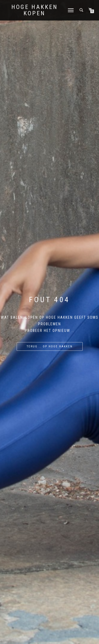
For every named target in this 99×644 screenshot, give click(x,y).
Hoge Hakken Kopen (35, 10)
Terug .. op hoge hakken (50, 346)
